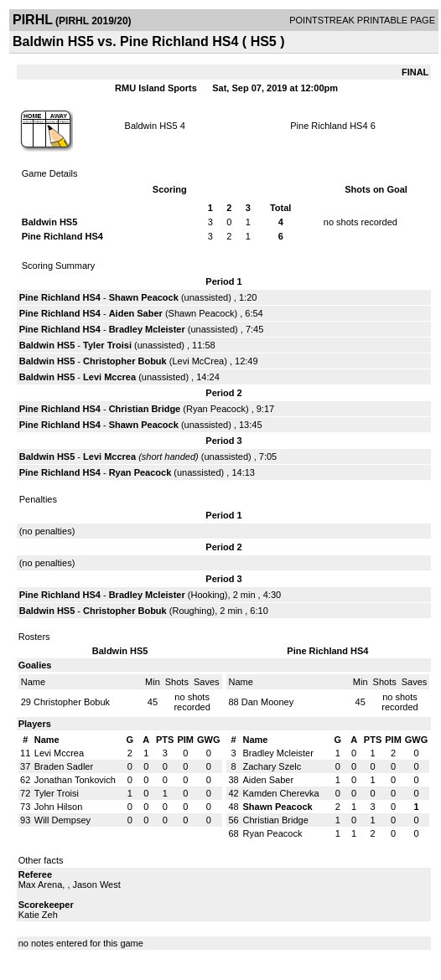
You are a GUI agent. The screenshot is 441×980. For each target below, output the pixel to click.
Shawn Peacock (144, 297)
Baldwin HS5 (151, 126)
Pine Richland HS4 (329, 126)
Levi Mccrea (109, 377)
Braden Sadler (64, 766)
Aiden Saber (136, 313)
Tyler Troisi (107, 345)
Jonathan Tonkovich (75, 780)
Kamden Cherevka (281, 793)
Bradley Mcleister (147, 329)
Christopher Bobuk (125, 361)
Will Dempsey (62, 820)
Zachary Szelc (272, 766)
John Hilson (58, 807)
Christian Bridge (145, 409)
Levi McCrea (198, 361)
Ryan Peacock (216, 409)
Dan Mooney (267, 702)
